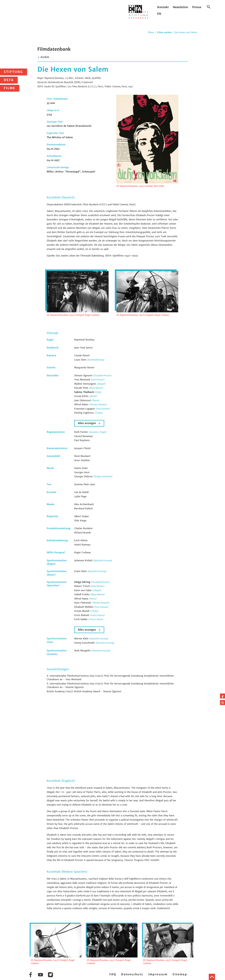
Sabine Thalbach (85, 392)
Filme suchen (164, 32)
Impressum (158, 974)
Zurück (43, 57)
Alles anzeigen (87, 423)
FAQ (113, 974)
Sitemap (180, 974)
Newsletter (180, 7)
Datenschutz (132, 974)
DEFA (9, 80)
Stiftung (13, 72)
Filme (10, 88)
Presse (197, 7)
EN (159, 14)
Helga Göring (83, 582)
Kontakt (163, 7)
